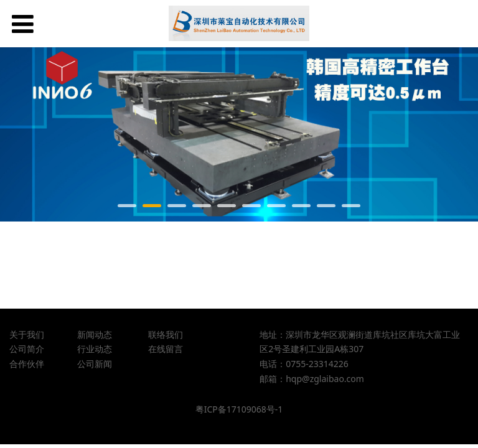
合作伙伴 (27, 364)
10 (351, 206)
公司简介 (27, 349)
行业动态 (95, 349)
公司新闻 (95, 364)
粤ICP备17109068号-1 (239, 409)
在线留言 (166, 349)
